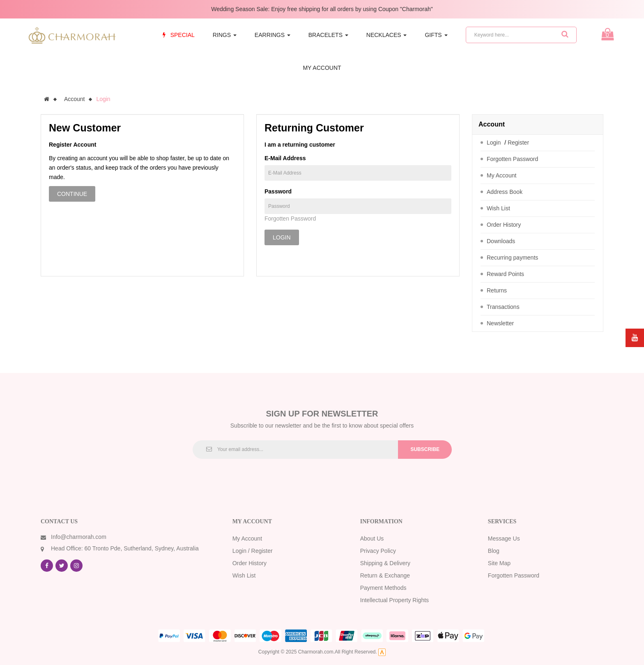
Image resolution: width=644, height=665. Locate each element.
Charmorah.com (316, 652)
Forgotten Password (290, 219)
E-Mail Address (285, 158)
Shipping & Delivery (385, 563)
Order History (504, 225)
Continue (72, 194)
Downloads (501, 241)
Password (278, 191)
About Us (372, 538)
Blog (494, 551)
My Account (501, 175)
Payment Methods (383, 588)
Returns (497, 290)
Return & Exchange (385, 575)
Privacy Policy (378, 551)
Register (518, 143)
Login (103, 99)
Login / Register (253, 551)
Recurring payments (512, 258)
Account (75, 99)
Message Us (504, 538)
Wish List (498, 208)
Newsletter (500, 323)
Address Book (505, 192)
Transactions (503, 307)
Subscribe (425, 449)
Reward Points (505, 274)
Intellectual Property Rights (394, 600)
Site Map (499, 563)
